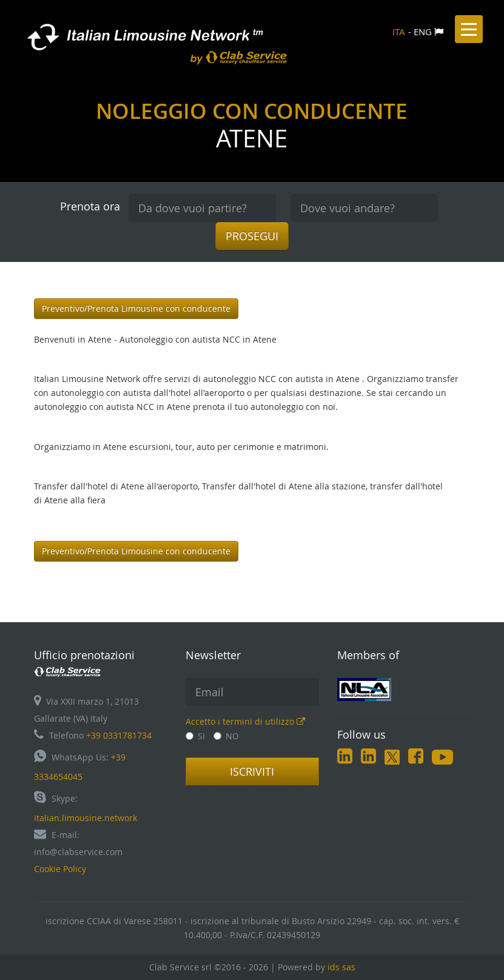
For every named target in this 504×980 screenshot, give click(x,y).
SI (195, 736)
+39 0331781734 (119, 735)
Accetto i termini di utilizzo (245, 721)
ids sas (341, 967)
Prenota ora (90, 206)
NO (226, 736)
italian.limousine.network (86, 818)
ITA (399, 32)
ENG (423, 32)
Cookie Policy (60, 869)
